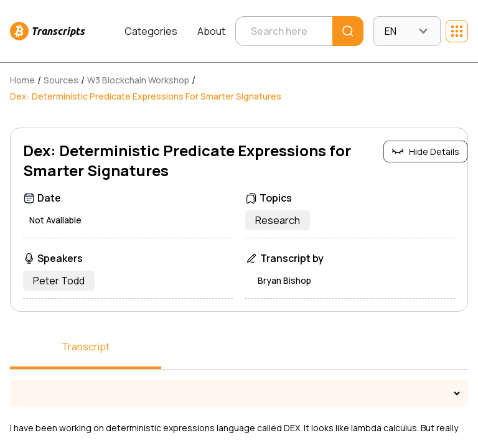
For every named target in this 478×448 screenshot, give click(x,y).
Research (278, 220)
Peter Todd (59, 281)
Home (22, 80)
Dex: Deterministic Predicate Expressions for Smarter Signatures (146, 96)
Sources (61, 80)
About (211, 31)
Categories (151, 31)
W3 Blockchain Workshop (138, 80)
